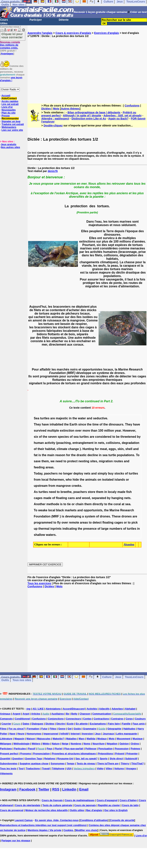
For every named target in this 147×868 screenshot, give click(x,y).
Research (127, 510)
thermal (44, 529)
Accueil (6, 95)
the (75, 418)
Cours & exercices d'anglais (73, 33)
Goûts (77, 729)
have (45, 424)
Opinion (124, 744)
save (37, 461)
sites (94, 461)
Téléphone (58, 768)
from (37, 480)
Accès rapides (10, 101)
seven (52, 437)
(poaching (63, 443)
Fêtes (53, 729)
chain (79, 504)
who (69, 480)
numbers (116, 529)
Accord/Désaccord (74, 709)
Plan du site (9, 113)
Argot (26, 714)
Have (12, 734)
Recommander (10, 118)
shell (129, 449)
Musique (138, 739)
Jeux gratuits (9, 144)
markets (71, 510)
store (91, 492)
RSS (56, 789)
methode (53, 504)
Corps (129, 719)
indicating (70, 529)
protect (72, 461)
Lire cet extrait (10, 104)
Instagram (8, 789)
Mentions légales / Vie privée (45, 830)
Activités (92, 709)
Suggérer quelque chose (34, 763)
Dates (26, 724)
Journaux (108, 734)
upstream (41, 486)
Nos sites (19, 5)
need (59, 461)
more (86, 431)
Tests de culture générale (57, 805)
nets (101, 443)
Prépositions (106, 754)
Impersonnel (51, 734)
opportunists (93, 510)
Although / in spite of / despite (82, 116)
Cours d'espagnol (107, 800)
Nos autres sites (10, 147)
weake (43, 510)
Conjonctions (56, 719)
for (97, 449)
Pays (50, 749)
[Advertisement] (87, 67)
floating (61, 498)
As (36, 492)
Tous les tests (8, 768)
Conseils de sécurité (122, 820)
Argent (16, 714)
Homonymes (34, 734)
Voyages (131, 768)
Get (70, 729)
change (73, 449)
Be (68, 714)
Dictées (46, 109)
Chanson (85, 714)
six (36, 437)
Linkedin (69, 789)
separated (99, 498)
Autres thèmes (70, 109)
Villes (109, 768)
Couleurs (140, 719)
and (89, 418)
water (82, 418)
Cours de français (52, 800)
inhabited (56, 424)
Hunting (88, 449)
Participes (6, 749)
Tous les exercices (39, 583)
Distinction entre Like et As (89, 119)
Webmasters (9, 127)
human (39, 443)
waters (51, 535)
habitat (50, 449)
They (37, 424)
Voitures (119, 768)
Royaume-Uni (65, 759)
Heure (21, 734)
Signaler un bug (11, 121)
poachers (80, 492)
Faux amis (139, 724)
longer (68, 473)
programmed (43, 523)
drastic (82, 455)
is (40, 455)
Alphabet (130, 709)
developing (73, 516)
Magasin (19, 739)
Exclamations (98, 724)
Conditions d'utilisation (94, 820)
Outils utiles (77, 810)
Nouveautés (9, 110)
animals (91, 480)
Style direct (116, 759)
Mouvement (123, 739)
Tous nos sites (22, 680)
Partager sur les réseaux (16, 841)
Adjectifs (104, 709)
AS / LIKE (38, 709)
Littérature (6, 739)
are (53, 418)
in (70, 418)
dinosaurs (116, 424)
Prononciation (41, 754)
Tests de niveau (86, 763)
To (138, 455)
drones (105, 516)
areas (50, 467)
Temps (71, 763)
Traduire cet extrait (13, 124)
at (123, 504)
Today (38, 473)
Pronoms (26, 754)
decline (93, 455)
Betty (74, 714)
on (99, 480)
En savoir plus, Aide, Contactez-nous (57, 820)
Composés (6, 719)
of (101, 424)
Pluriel (58, 749)
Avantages (7, 54)
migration (106, 461)
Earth (73, 424)
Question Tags (34, 759)
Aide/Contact (9, 98)
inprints (56, 529)
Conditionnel (22, 719)
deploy (78, 473)
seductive (100, 418)
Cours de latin (130, 805)
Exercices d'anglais (107, 33)
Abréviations (53, 709)
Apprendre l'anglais (40, 33)
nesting (84, 461)
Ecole (70, 724)
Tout (21, 768)
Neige (65, 744)
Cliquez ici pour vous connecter (12, 35)
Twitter (44, 789)
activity (50, 443)
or (127, 480)
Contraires (117, 719)
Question (18, 759)
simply (102, 473)
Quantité (5, 759)
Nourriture (99, 744)
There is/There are (108, 763)
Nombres (76, 744)
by (139, 437)
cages (38, 498)
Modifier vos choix (86, 830)
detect (97, 523)
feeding (39, 467)
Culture (107, 677)
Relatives (50, 759)
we (53, 461)
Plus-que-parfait (74, 749)
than (94, 431)
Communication (102, 714)
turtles (45, 418)
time (96, 424)
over (78, 431)
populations (126, 455)
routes (118, 461)
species (63, 437)
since (82, 424)
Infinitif (64, 734)
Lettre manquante (127, 734)
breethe (66, 492)
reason (60, 455)
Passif (32, 749)
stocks (119, 473)
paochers (51, 473)
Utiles (4, 23)
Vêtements (6, 773)
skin (121, 449)
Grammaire (90, 729)
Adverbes (117, 709)
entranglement (83, 443)
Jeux (118, 677)
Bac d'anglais (94, 810)
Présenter (132, 754)
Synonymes (58, 763)
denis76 (53, 171)
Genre (62, 729)
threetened (128, 437)
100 (101, 431)
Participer (36, 20)
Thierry (125, 763)
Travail (46, 768)
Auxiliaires (58, 714)
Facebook (27, 789)
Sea (37, 418)
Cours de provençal (12, 810)
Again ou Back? (118, 119)
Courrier (6, 724)
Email (84, 789)
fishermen (57, 480)
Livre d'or (7, 107)
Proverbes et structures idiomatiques (74, 754)
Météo (46, 744)
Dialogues (37, 724)
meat (103, 449)
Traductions (33, 768)
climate (62, 449)
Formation (33, 729)
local (45, 480)
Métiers (36, 744)
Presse (6, 116)
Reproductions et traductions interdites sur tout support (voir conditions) (43, 825)
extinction (67, 431)
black (60, 510)
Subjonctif (131, 759)
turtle (112, 455)
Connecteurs (73, 719)
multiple (53, 431)
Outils (5, 5)
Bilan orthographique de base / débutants (94, 112)
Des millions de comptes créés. (10, 45)
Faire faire (114, 724)
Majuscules (44, 739)
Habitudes (129, 729)
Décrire (61, 724)
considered (103, 437)
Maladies (71, 739)
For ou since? (17, 729)
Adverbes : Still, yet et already (123, 116)
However (129, 431)
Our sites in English (116, 810)
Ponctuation (105, 749)
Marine (114, 510)
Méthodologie (22, 744)
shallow (40, 535)
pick (135, 523)
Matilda (91, 739)
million (109, 431)
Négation (112, 744)
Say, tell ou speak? (87, 759)
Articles (36, 714)
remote (74, 523)
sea (76, 437)
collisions (113, 443)
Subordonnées (9, 763)
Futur (44, 729)
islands (120, 480)
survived (40, 431)
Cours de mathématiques (80, 800)
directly (98, 504)
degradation (131, 443)
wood (86, 498)
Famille (126, 724)
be (118, 437)
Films (3, 729)
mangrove (63, 486)
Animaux (5, 714)
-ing (28, 709)
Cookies (68, 830)
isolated (108, 480)
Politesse (91, 749)
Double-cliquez (53, 125)
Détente (64, 20)
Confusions (132, 106)
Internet (75, 734)
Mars (82, 739)
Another (40, 504)
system (90, 516)
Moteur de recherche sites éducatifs (47, 810)
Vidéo (100, 768)
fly (59, 523)
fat (36, 455)
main (51, 455)
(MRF (55, 516)
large (105, 529)
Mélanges (6, 744)
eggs (112, 449)
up (36, 529)
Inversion (87, 734)
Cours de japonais (85, 805)
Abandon (129, 545)
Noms (87, 744)
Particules (20, 749)
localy (112, 492)
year (118, 431)
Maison (31, 739)
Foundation (42, 516)
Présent (120, 754)
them (45, 461)
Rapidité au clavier (109, 805)
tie (69, 504)
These (116, 516)
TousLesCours (134, 677)
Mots (56, 109)
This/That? (137, 763)
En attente (82, 724)
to (114, 437)
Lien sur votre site (12, 130)
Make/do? (58, 739)
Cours (4, 20)
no (60, 473)
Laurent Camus (24, 820)
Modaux (102, 739)
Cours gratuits (11, 677)
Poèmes (136, 749)
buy (111, 473)
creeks (76, 486)
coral (117, 504)
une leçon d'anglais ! (11, 79)
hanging (117, 498)
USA (69, 768)
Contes (87, 719)
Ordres (135, 744)
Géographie (114, 729)
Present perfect (9, 754)
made (121, 492)
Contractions (101, 719)
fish (129, 492)
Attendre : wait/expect (55, 119)
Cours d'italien (128, 800)
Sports (104, 759)
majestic (62, 418)
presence (90, 529)
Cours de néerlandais (28, 805)
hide (76, 480)
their (41, 449)
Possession (122, 749)
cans (71, 498)
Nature (56, 744)
